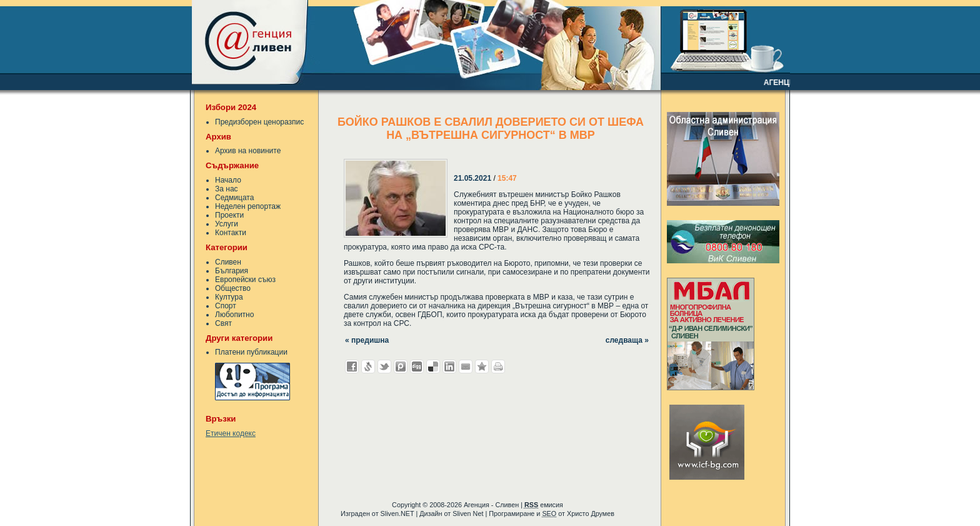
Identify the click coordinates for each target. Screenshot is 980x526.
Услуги (227, 224)
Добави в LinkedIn (449, 367)
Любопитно (234, 315)
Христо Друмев (591, 513)
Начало (228, 180)
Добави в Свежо (368, 367)
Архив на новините (248, 151)
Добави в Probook (401, 367)
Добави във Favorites (482, 367)
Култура (229, 297)
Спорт (226, 306)
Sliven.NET (397, 513)
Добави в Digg (417, 367)
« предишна (367, 340)
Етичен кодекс (231, 433)
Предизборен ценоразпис (259, 122)
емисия (544, 505)
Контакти (231, 233)
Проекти (229, 215)
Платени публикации (251, 352)
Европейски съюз (245, 280)
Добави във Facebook (352, 367)
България (232, 271)
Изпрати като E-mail (466, 367)
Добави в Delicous (433, 367)
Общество (233, 288)
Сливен (228, 262)
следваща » (627, 340)
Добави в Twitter (384, 367)
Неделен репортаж (248, 206)
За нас (227, 189)
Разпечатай (498, 367)
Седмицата (234, 198)
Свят (223, 323)
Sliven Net (468, 513)
